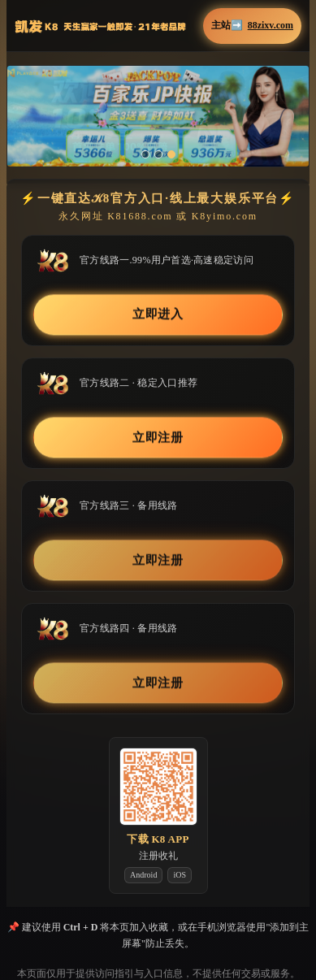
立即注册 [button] (158, 437)
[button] (158, 116)
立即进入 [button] (158, 314)
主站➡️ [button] (252, 26)
